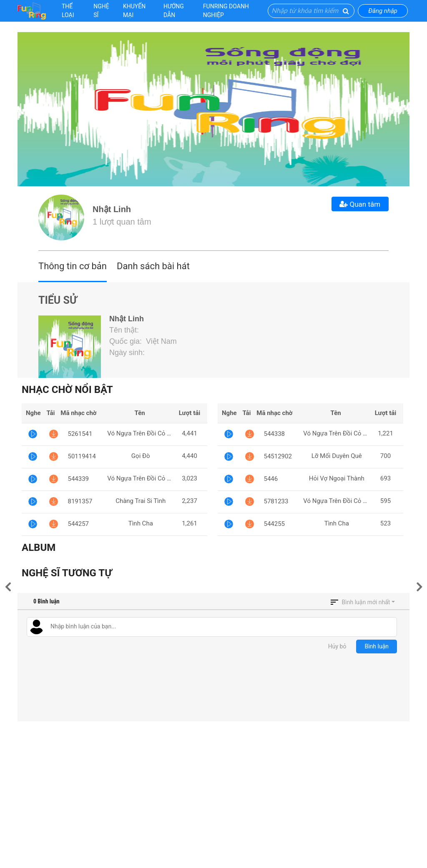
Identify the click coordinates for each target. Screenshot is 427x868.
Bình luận (377, 646)
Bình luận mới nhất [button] (366, 602)
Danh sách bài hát (153, 266)
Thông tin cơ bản (73, 266)
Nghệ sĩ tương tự (67, 573)
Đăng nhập (383, 11)
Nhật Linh (112, 209)
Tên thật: (125, 330)
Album (39, 548)
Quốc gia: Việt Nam (143, 341)
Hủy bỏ (337, 646)
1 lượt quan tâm (122, 222)
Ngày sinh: (128, 353)
